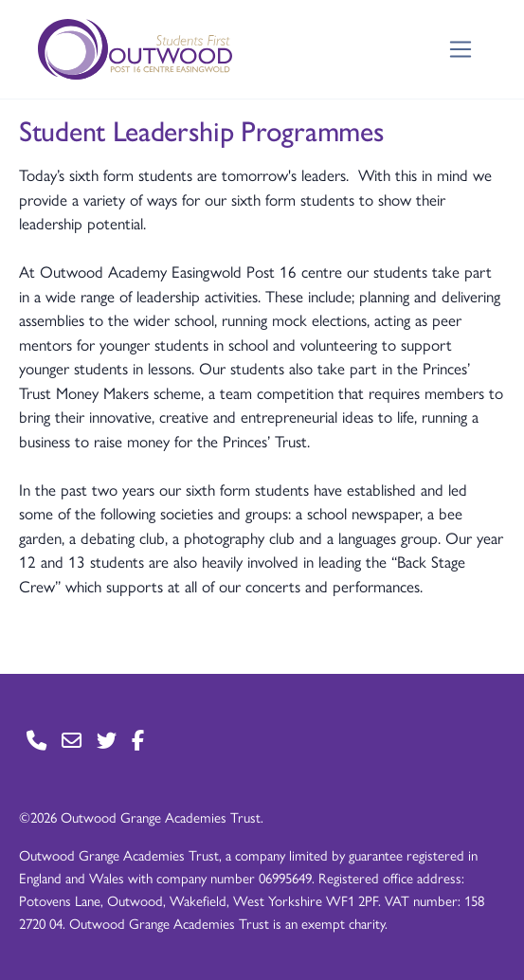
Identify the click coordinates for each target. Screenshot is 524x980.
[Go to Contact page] (36, 740)
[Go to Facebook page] (138, 740)
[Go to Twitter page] (107, 740)
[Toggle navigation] (461, 50)
